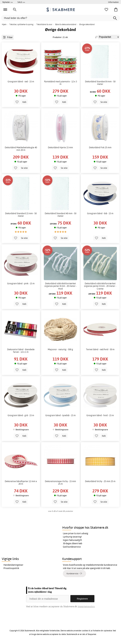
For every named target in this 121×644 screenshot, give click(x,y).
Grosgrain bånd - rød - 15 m (21, 82)
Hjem (4, 24)
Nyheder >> (8, 2)
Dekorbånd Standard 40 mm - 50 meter (60, 215)
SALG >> (21, 2)
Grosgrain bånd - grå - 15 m (21, 415)
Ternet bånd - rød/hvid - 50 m (100, 349)
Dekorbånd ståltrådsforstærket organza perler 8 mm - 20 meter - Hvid (60, 286)
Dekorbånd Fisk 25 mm (100, 147)
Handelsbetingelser (13, 565)
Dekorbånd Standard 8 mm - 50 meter (100, 83)
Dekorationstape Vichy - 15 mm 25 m (60, 483)
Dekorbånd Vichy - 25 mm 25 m (100, 481)
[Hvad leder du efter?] (60, 18)
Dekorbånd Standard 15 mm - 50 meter (21, 215)
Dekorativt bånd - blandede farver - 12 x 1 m (21, 351)
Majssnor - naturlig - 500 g (60, 349)
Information (113, 2)
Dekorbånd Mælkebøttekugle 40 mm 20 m (21, 149)
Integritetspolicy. (86, 606)
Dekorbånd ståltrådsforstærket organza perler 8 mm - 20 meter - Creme (100, 286)
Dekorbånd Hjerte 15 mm (60, 147)
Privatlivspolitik (11, 568)
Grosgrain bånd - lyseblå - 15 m (60, 415)
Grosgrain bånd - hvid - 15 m (100, 415)
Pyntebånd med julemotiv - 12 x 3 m (60, 83)
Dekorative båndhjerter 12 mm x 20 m (21, 483)
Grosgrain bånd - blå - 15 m (100, 213)
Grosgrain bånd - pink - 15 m (21, 283)
